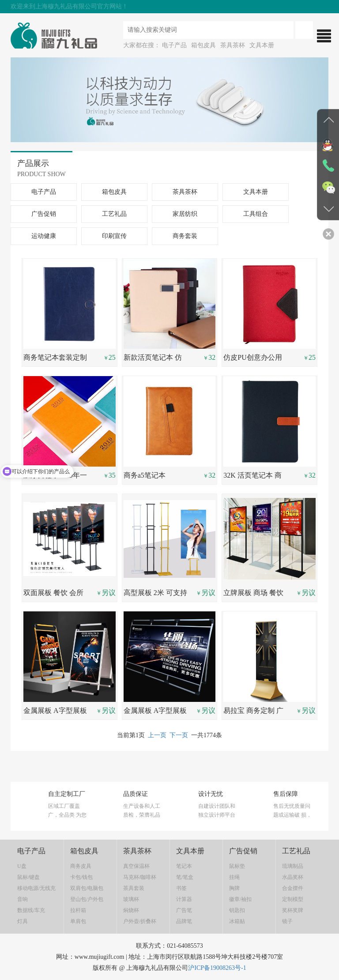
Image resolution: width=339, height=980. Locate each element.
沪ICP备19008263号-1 (217, 968)
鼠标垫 (237, 866)
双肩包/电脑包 (87, 888)
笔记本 (184, 866)
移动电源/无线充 (36, 888)
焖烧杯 (131, 910)
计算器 (184, 899)
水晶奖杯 (293, 877)
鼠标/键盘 (28, 877)
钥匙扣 (237, 910)
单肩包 (78, 921)
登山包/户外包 (87, 899)
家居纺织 (185, 214)
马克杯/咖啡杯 (140, 877)
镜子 (287, 921)
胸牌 (234, 888)
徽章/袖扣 (240, 899)
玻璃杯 (131, 899)
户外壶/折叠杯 (140, 921)
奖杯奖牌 (293, 910)
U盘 (22, 866)
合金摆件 (293, 888)
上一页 (157, 735)
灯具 (23, 921)
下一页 (179, 735)
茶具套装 (134, 888)
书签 (181, 888)
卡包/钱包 (81, 877)
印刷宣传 (114, 236)
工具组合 (256, 214)
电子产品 (174, 45)
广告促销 (44, 214)
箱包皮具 (203, 45)
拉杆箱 (78, 910)
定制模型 (293, 899)
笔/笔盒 (185, 877)
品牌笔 (184, 921)
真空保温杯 (136, 866)
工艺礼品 (114, 214)
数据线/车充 (31, 910)
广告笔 (184, 910)
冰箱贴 (237, 921)
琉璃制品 (293, 866)
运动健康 (44, 236)
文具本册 (262, 45)
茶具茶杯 (233, 45)
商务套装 (185, 236)
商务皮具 (81, 866)
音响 (23, 899)
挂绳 (234, 877)
